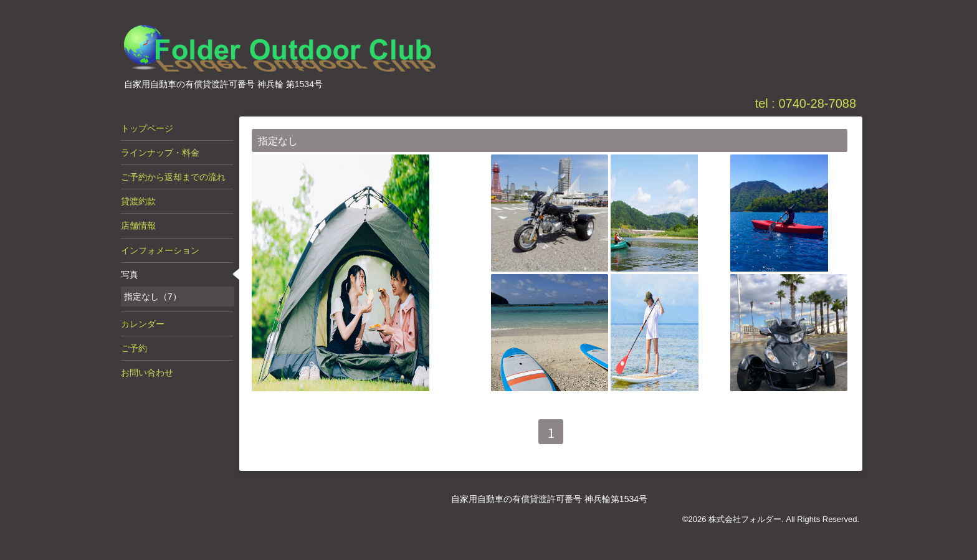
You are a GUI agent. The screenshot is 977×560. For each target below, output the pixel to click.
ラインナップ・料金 (160, 153)
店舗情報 (138, 225)
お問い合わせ (147, 373)
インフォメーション (160, 250)
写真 (130, 275)
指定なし (278, 141)
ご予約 (134, 348)
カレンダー (143, 324)
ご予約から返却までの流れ (173, 177)
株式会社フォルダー (745, 519)
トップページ (147, 128)
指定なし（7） (153, 297)
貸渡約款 (138, 201)
